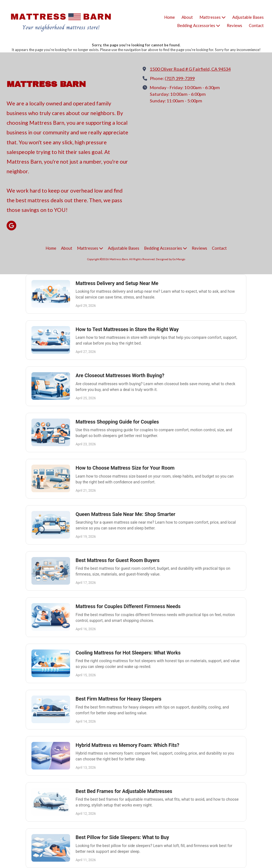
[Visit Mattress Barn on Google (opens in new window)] (11, 226)
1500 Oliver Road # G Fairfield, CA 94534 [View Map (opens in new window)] (190, 69)
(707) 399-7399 (180, 78)
